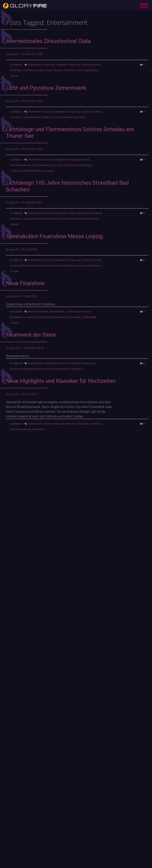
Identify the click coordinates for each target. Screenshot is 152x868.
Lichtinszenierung (41, 165)
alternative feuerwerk (38, 312)
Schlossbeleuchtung (88, 70)
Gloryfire (85, 65)
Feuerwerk (61, 65)
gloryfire (15, 54)
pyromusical (80, 266)
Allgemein (18, 65)
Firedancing (73, 65)
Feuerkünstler (50, 363)
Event (46, 424)
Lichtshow (28, 70)
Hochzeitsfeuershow (20, 165)
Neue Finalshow (25, 283)
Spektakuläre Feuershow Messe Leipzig (54, 236)
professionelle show (61, 317)
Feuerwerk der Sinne (31, 335)
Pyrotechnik (70, 70)
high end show (83, 312)
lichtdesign (16, 70)
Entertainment (35, 65)
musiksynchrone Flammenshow (39, 219)
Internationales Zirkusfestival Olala (48, 41)
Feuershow (49, 65)
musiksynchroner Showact (49, 70)
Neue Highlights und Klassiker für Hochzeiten (61, 381)
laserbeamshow (18, 317)
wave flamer (80, 117)
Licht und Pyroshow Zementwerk (46, 88)
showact (14, 76)
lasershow (96, 65)
